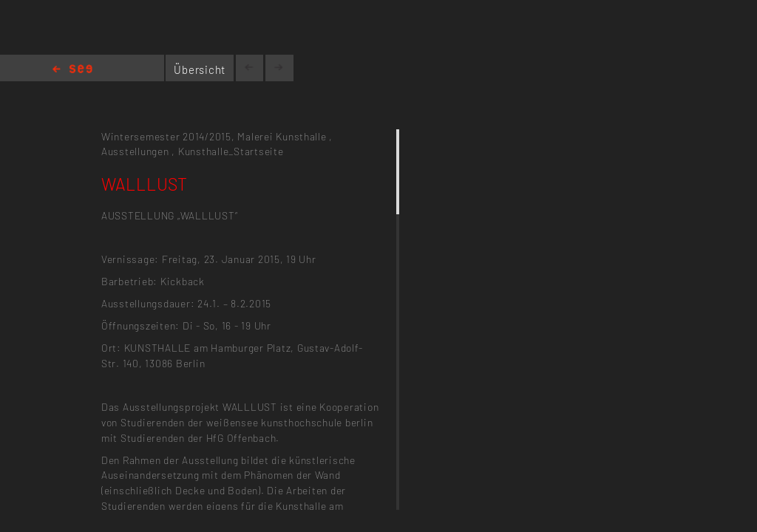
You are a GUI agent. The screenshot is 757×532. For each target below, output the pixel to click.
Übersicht (200, 69)
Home (72, 70)
